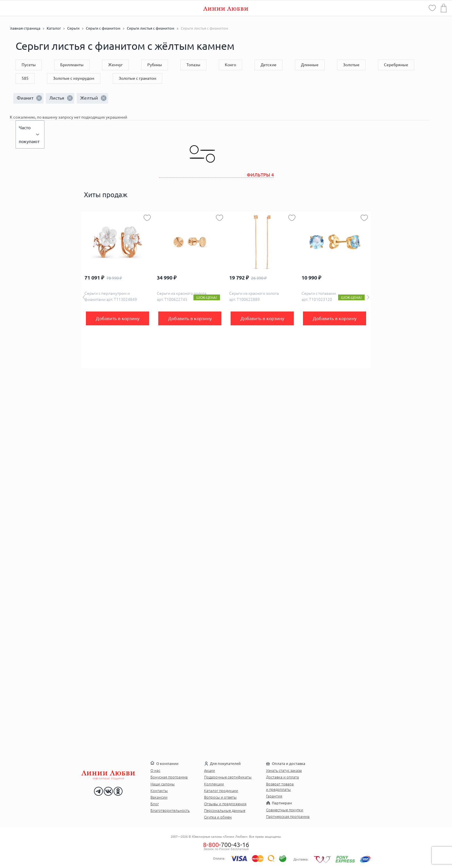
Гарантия (274, 796)
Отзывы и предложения (225, 804)
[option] (117, 290)
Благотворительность (170, 810)
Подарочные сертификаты (228, 777)
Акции (210, 770)
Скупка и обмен (218, 817)
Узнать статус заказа (284, 770)
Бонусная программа (169, 777)
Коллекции (214, 784)
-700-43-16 (226, 845)
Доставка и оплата (282, 777)
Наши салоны (163, 784)
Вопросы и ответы (220, 797)
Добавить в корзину (118, 318)
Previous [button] (84, 297)
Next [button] (368, 297)
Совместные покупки (285, 810)
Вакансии (159, 797)
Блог (155, 804)
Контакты (159, 791)
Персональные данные (225, 810)
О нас (155, 770)
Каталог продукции (221, 791)
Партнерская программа (288, 816)
